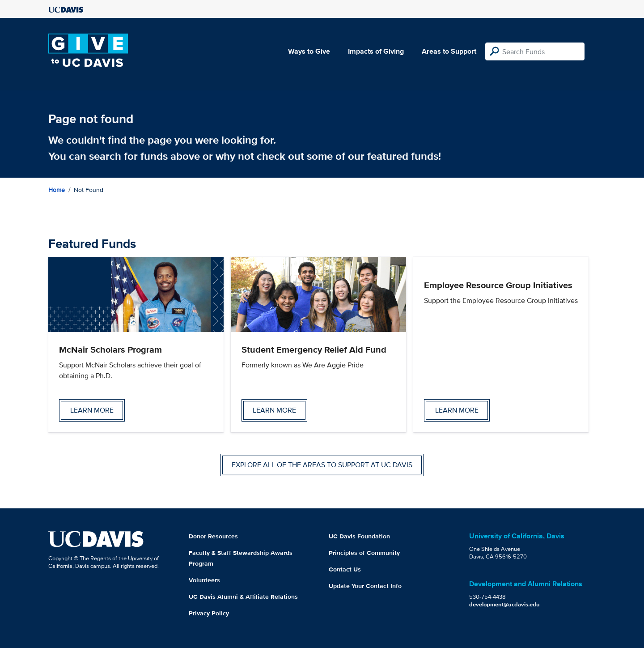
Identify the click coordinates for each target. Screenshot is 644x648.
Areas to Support (449, 51)
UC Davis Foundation (359, 536)
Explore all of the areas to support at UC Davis (322, 465)
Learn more (92, 410)
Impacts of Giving (376, 51)
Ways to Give (309, 51)
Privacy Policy (209, 613)
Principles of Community (364, 553)
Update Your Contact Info (365, 586)
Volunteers (204, 580)
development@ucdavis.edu (504, 604)
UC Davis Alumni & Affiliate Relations (243, 597)
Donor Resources (213, 536)
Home (57, 190)
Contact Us (345, 569)
